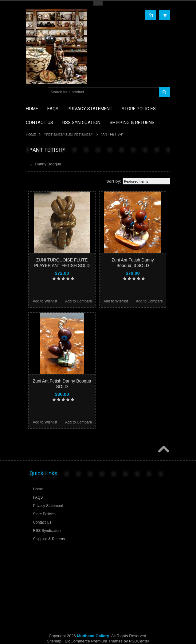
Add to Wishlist (45, 301)
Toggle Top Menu (98, 3)
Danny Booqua (48, 164)
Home (31, 135)
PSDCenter (139, 641)
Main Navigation (31, 92)
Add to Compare (78, 301)
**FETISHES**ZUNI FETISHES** (69, 135)
